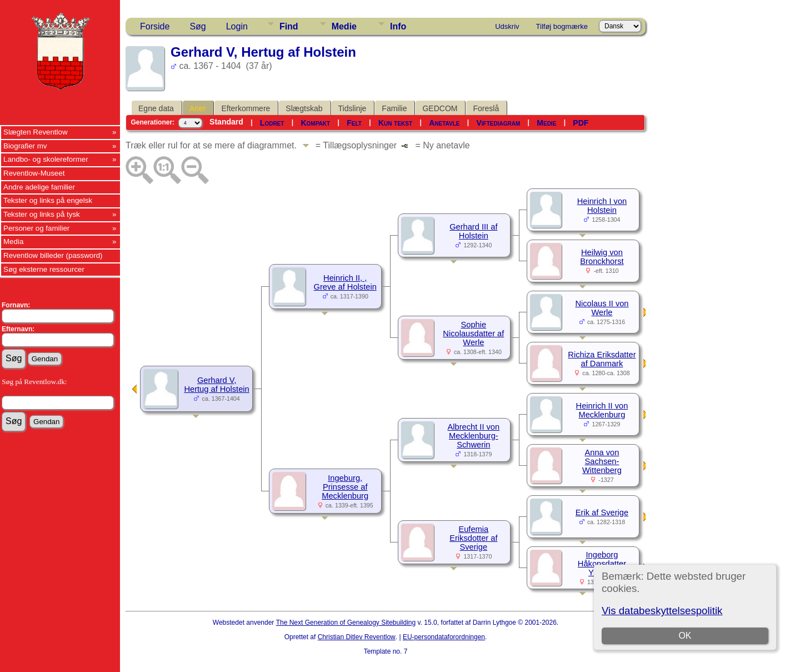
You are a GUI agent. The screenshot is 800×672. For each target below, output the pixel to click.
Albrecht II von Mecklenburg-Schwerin (473, 436)
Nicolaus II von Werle (602, 308)
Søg (197, 26)
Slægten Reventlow (36, 132)
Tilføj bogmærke (562, 26)
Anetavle (444, 123)
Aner (198, 108)
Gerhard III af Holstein (473, 231)
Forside (155, 26)
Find (289, 26)
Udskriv (507, 26)
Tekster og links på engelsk (48, 200)
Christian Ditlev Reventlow (357, 637)
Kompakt (315, 123)
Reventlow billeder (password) (53, 255)
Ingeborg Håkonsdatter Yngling (602, 564)
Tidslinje (352, 108)
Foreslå (486, 108)
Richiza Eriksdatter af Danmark (602, 359)
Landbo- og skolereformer (46, 159)
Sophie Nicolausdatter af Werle (473, 333)
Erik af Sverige (602, 512)
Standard (226, 122)
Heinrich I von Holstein (602, 206)
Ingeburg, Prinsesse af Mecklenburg (345, 487)
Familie (394, 108)
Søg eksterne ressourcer (44, 269)
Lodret (272, 123)
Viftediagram (498, 123)
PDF (581, 123)
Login (237, 26)
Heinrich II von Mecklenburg (602, 410)
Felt (354, 123)
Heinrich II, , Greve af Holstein (345, 282)
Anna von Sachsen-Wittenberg (602, 461)
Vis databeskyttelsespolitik (662, 611)
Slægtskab (304, 108)
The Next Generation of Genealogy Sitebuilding (346, 623)
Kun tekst (395, 123)
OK (685, 636)
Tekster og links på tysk (42, 214)
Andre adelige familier (39, 187)
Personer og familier (36, 228)
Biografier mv (25, 146)
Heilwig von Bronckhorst (602, 257)
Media (13, 242)
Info (398, 26)
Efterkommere (246, 108)
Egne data (156, 108)
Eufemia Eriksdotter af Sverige (473, 538)
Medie (344, 26)
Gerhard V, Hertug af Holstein (216, 385)
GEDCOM (440, 108)
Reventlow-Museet (34, 173)
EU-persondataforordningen (444, 637)
